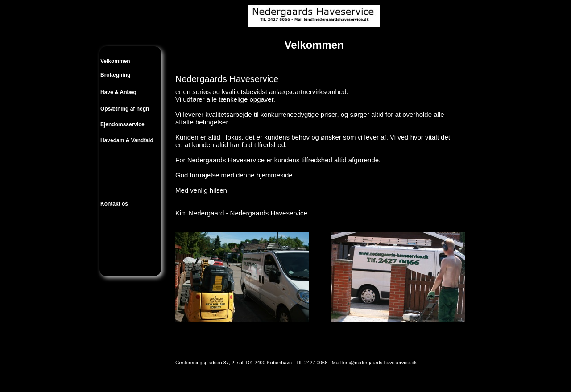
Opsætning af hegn (125, 109)
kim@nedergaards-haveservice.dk (379, 363)
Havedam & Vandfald (127, 140)
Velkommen (115, 61)
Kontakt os (114, 204)
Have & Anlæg (118, 92)
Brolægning (115, 75)
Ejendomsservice (122, 124)
